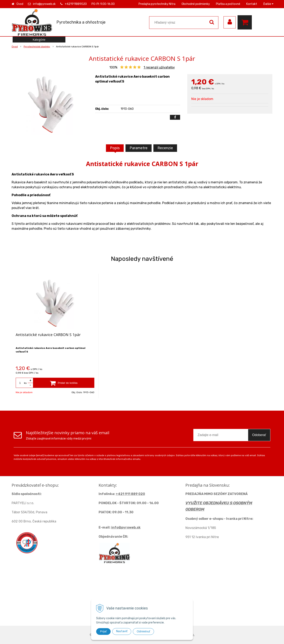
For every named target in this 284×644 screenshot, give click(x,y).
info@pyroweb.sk (44, 4)
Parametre (139, 148)
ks (25, 383)
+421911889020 (76, 4)
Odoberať (259, 435)
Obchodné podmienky (196, 4)
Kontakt (252, 4)
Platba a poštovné (228, 4)
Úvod (20, 4)
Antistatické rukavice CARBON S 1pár (48, 335)
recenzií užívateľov (159, 67)
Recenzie (165, 148)
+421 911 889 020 (130, 494)
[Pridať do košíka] (64, 383)
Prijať (103, 631)
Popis (115, 148)
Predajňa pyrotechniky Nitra (157, 4)
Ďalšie (268, 4)
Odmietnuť (143, 631)
